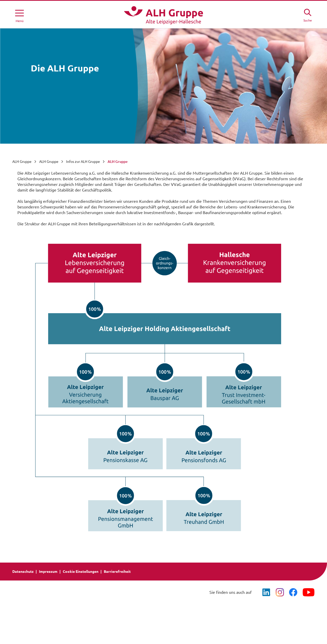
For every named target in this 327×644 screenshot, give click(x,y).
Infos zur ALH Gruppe (83, 162)
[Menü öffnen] (19, 15)
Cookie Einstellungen (81, 572)
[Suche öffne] (308, 15)
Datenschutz (23, 572)
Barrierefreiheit (117, 572)
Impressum (48, 572)
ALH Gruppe (22, 162)
